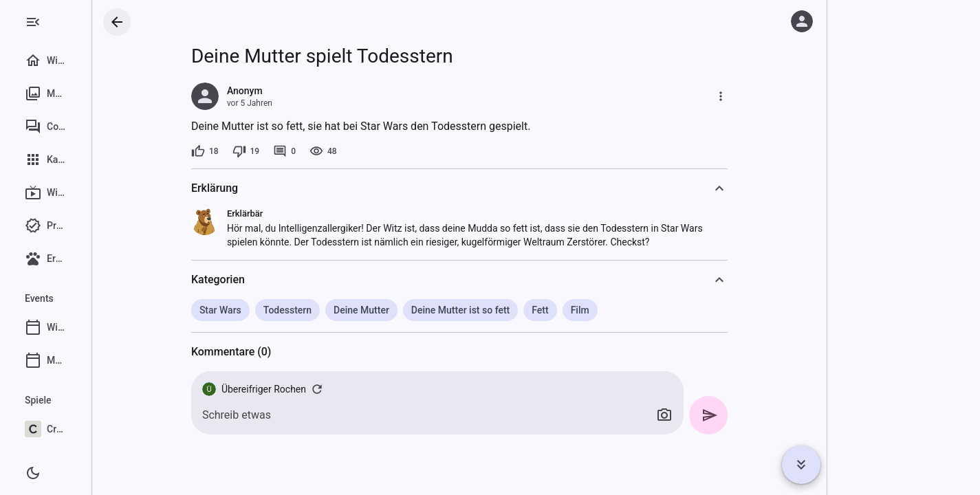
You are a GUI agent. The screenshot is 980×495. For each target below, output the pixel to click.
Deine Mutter (399, 310)
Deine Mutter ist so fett (497, 310)
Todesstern (324, 310)
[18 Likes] (242, 151)
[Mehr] (758, 96)
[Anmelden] (802, 21)
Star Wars (258, 310)
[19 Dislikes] (283, 151)
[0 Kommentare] (322, 151)
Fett (577, 310)
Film (617, 310)
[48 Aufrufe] (360, 151)
